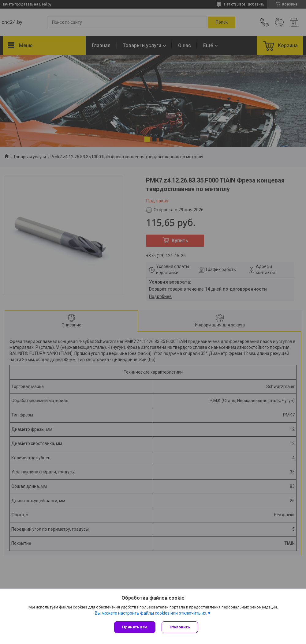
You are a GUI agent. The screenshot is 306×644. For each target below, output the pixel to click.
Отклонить (180, 627)
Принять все (135, 627)
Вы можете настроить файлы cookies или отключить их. (151, 613)
